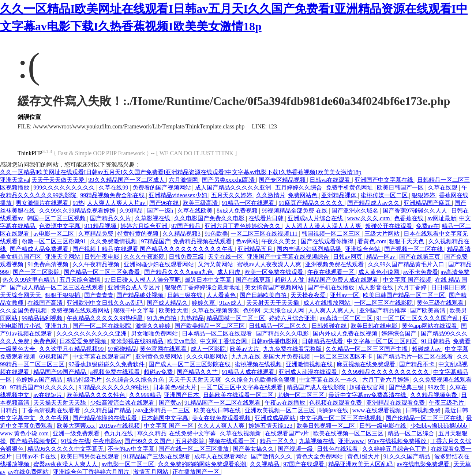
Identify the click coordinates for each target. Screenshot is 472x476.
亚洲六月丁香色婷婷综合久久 (243, 226)
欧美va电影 (182, 341)
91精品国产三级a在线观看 (158, 456)
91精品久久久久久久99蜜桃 (114, 387)
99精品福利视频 (43, 318)
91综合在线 (75, 441)
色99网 (252, 310)
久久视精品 (265, 464)
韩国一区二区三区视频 (57, 218)
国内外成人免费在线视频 (346, 333)
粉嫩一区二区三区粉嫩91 (55, 241)
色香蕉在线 (409, 218)
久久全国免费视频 (24, 310)
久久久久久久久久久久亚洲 (92, 333)
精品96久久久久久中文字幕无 (66, 449)
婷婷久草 (204, 303)
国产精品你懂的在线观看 (105, 418)
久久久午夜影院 (145, 257)
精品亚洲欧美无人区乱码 (361, 464)
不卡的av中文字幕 (132, 449)
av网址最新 (442, 218)
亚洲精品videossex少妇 (178, 195)
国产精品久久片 (111, 218)
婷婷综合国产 (400, 333)
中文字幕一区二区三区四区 (383, 341)
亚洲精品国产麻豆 (428, 203)
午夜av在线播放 (286, 403)
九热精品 (192, 318)
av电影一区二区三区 (129, 464)
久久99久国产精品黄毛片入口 (407, 264)
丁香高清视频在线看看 (52, 410)
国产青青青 (99, 295)
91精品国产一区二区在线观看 (223, 403)
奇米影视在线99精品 (138, 341)
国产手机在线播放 (331, 287)
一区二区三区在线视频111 (265, 234)
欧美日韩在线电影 (375, 326)
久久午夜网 (55, 418)
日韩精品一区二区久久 (279, 326)
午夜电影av (107, 441)
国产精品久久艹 (198, 372)
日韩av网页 (348, 257)
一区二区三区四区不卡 (344, 357)
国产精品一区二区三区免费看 (102, 272)
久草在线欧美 (196, 211)
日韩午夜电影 (102, 257)
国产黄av (170, 403)
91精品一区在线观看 (249, 203)
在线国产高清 (46, 303)
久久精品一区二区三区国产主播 (367, 349)
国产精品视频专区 (34, 441)
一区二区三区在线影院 (384, 303)
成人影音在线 (377, 287)
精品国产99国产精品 (60, 372)
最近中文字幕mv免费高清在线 (368, 395)
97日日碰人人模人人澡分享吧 (143, 280)
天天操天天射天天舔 (60, 403)
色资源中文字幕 (60, 226)
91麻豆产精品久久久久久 (312, 203)
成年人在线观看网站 (221, 456)
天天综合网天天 (21, 295)
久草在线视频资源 (216, 310)
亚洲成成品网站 (276, 418)
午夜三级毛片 (447, 403)
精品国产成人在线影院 (316, 387)
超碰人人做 (290, 280)
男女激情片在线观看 (43, 203)
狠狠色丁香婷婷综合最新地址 (203, 287)
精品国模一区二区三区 (236, 318)
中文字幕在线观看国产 (102, 357)
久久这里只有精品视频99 (72, 349)
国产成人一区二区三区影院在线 (190, 364)
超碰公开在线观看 (389, 226)
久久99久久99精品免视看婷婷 (78, 211)
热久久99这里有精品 (30, 280)
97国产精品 (187, 226)
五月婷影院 (191, 441)
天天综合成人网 (284, 310)
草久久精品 (152, 433)
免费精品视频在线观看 (203, 241)
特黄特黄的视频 (139, 234)
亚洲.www (352, 441)
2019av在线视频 (120, 426)
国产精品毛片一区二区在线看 (416, 357)
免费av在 (428, 226)
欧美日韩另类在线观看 (91, 456)
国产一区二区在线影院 (102, 326)
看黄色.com (372, 241)
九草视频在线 (317, 441)
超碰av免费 (159, 372)
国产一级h (161, 211)
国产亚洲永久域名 (356, 211)
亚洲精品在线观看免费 (396, 403)
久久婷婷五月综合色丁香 (395, 449)
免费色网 (45, 341)
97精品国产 (156, 241)
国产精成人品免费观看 (40, 249)
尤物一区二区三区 (301, 395)
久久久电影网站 (207, 357)
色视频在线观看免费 (336, 403)
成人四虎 (229, 272)
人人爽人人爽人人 (332, 310)
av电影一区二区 (54, 234)
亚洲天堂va (14, 180)
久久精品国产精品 (108, 410)
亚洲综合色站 (363, 249)
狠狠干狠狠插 (63, 295)
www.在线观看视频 (378, 410)
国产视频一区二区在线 (414, 249)
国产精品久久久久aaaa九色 (179, 272)
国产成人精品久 (168, 303)
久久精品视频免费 (434, 395)
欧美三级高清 (201, 203)
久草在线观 (443, 188)
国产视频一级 (296, 449)
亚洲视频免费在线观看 (335, 264)
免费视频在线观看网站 (81, 310)
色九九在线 (119, 433)
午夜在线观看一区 (331, 272)
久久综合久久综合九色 (136, 380)
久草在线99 (114, 188)
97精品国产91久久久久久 (43, 387)
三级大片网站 (383, 234)
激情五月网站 (151, 472)
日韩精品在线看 (323, 341)
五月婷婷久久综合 (299, 188)
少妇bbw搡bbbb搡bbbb (439, 426)
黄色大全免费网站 (320, 456)
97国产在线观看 (304, 464)
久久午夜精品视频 (97, 264)
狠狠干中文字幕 (135, 310)
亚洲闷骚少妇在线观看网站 (160, 264)
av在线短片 (48, 395)
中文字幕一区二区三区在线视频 (341, 418)
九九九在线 (246, 357)
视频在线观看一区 (233, 441)
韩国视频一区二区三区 (331, 234)
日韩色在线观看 (338, 449)
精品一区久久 (278, 441)
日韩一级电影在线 (383, 426)
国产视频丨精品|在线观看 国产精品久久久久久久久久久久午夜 (153, 249)
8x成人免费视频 (238, 211)
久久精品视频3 (182, 234)
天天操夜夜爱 (309, 295)
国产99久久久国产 (149, 441)
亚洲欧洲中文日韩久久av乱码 (105, 303)
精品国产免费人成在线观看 (344, 280)
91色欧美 (216, 234)
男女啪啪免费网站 (155, 333)
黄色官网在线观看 (164, 349)
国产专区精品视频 (283, 180)
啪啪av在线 (335, 410)
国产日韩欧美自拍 (264, 295)
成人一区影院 (209, 349)
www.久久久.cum (369, 218)
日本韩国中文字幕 (165, 418)
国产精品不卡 (417, 364)
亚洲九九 (57, 326)
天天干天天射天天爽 (195, 380)
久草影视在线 (153, 218)
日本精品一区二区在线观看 (218, 333)
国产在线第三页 (420, 257)
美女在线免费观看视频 (222, 418)
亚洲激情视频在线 (310, 364)
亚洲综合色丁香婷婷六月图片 (92, 472)
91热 (78, 203)
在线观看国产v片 (288, 433)
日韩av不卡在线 (37, 456)
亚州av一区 (345, 295)
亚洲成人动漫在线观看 (308, 372)
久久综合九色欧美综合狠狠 (261, 380)
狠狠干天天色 (407, 241)
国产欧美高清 (428, 310)
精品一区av (381, 257)
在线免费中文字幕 (193, 433)
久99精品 (132, 211)
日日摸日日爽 (449, 287)
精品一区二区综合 (412, 433)
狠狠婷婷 (424, 195)
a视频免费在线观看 (115, 372)
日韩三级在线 (186, 295)
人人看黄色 (222, 295)
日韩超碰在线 (330, 326)
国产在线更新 (254, 280)
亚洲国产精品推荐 (383, 310)
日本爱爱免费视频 (83, 341)
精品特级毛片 (85, 380)
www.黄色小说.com (25, 433)
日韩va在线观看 (331, 180)
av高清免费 (455, 272)
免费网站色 (303, 195)
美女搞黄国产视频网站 (275, 287)
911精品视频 (101, 226)
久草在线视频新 (241, 433)
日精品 (10, 410)
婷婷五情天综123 (271, 426)
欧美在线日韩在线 (218, 410)
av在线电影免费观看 (424, 464)
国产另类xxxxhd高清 (229, 180)
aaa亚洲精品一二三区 (163, 410)
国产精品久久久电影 (283, 333)
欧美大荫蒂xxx (76, 426)
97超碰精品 (122, 349)
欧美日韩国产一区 (401, 188)
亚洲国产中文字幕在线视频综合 (289, 257)
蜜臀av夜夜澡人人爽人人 (66, 464)
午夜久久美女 (280, 241)
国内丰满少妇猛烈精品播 (310, 249)
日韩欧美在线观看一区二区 (239, 395)
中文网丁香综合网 (224, 341)
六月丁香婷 (413, 287)
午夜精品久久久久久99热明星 (105, 318)
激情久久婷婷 (154, 326)
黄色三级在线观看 (441, 303)
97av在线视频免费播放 (398, 441)
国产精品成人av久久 (374, 203)
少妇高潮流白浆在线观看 (123, 403)
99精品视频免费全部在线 (113, 195)
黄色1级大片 (364, 456)
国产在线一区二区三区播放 (194, 449)
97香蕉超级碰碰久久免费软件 (107, 364)
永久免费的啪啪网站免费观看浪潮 (203, 464)
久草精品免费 (97, 234)
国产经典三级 (407, 387)
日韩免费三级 (187, 257)
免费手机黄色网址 (350, 188)
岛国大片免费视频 (287, 357)
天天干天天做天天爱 (59, 180)
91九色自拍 (162, 318)
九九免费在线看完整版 (293, 349)
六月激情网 (184, 180)
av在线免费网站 (29, 472)
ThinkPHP (30, 153)
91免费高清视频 (49, 264)
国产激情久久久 (272, 456)
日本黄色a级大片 (175, 387)
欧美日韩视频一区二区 (326, 426)
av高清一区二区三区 (347, 318)
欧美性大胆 (174, 310)
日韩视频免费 (424, 410)
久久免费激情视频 (114, 241)
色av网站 (247, 241)
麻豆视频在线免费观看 (367, 364)
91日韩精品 (436, 341)
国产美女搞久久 (254, 449)
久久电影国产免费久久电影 (210, 218)
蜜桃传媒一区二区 (385, 195)
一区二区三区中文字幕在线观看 (242, 387)
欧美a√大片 (245, 349)
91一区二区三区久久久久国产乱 (418, 318)
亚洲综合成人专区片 (135, 287)
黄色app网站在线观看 (430, 326)
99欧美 (437, 387)
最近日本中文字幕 (209, 280)
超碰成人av (427, 349)
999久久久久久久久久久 (65, 188)
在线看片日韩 (267, 218)
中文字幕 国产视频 (408, 280)
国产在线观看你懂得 (328, 241)
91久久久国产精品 (408, 456)
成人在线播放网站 (327, 303)
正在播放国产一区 (196, 472)
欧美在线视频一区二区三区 (349, 433)
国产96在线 (165, 203)
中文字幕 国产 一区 (169, 426)
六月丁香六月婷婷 (386, 380)
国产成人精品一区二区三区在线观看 (57, 287)
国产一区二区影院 (37, 272)
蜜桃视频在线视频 (259, 364)
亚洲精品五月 (256, 249)
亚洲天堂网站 (63, 257)
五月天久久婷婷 (232, 195)
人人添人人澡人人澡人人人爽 (324, 226)
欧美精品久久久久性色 (97, 395)
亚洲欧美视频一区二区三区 (281, 410)
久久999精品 (145, 395)
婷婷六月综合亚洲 (145, 226)
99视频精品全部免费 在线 (295, 211)
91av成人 (231, 303)
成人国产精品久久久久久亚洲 (234, 188)
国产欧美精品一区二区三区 (210, 326)
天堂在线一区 (226, 257)
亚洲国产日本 (182, 395)
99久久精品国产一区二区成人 (127, 180)
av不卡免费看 (421, 272)
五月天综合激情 (80, 280)
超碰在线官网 (367, 387)
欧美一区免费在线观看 (274, 272)
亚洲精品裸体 (340, 195)
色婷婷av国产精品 (40, 380)
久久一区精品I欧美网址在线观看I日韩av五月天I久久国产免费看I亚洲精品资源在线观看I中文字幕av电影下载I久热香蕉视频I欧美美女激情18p (181, 172)
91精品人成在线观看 (249, 372)
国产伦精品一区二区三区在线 (424, 418)
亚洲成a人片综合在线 (316, 218)
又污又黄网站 (216, 264)
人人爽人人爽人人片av (117, 203)
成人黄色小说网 (379, 272)
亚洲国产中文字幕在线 (385, 180)
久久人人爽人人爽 (222, 426)
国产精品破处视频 (141, 295)
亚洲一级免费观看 (77, 433)
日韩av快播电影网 (275, 341)
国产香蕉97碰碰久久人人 (416, 211)
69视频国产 (55, 357)
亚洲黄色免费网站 (160, 357)
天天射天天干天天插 (273, 303)
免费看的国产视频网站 (162, 188)
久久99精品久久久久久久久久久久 (386, 372)
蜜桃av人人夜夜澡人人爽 (270, 264)
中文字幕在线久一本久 (329, 380)
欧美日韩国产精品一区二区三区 (405, 295)
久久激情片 (271, 195)
